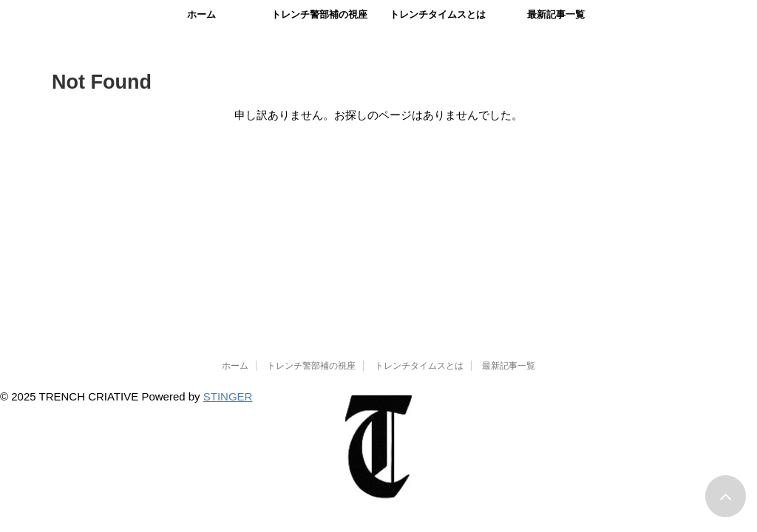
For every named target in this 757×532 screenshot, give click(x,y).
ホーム (201, 14)
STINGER (228, 396)
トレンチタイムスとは (438, 14)
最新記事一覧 (556, 14)
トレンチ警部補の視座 (319, 14)
